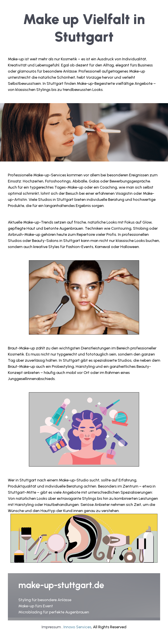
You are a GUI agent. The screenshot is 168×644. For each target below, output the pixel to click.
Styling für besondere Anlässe (45, 600)
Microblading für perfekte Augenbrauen (54, 612)
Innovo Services (77, 627)
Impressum (51, 627)
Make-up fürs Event (36, 606)
